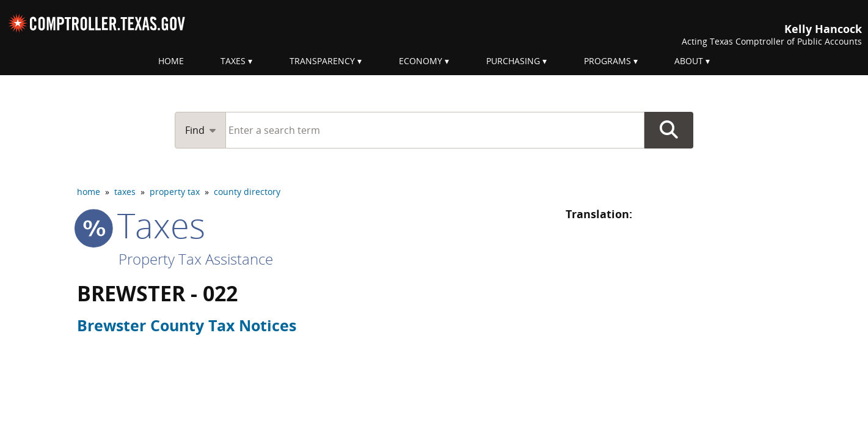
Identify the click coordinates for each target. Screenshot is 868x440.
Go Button (669, 130)
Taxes (233, 61)
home (89, 192)
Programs (607, 61)
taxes (125, 192)
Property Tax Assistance (196, 259)
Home (171, 61)
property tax (175, 192)
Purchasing (513, 61)
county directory (247, 192)
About (689, 61)
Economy (421, 61)
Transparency (322, 61)
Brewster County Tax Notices (187, 325)
